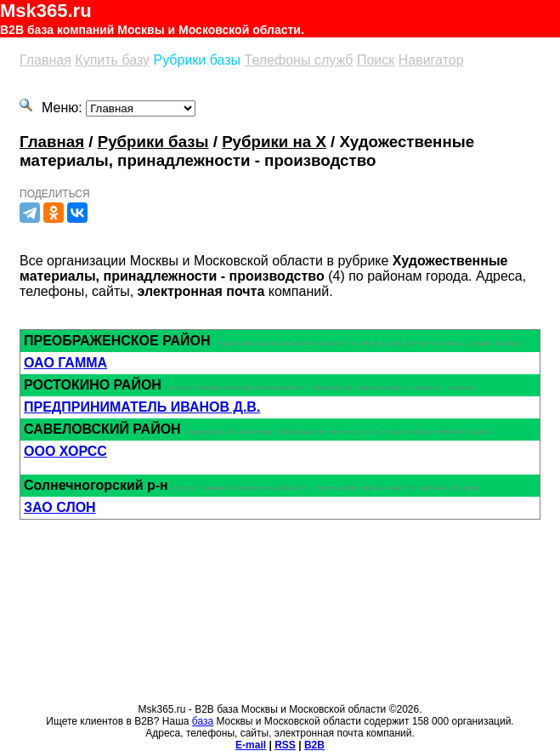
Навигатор (431, 60)
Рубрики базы (198, 60)
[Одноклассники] (54, 213)
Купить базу (112, 60)
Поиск (376, 60)
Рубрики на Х (274, 142)
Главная (45, 60)
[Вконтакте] (77, 213)
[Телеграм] (30, 213)
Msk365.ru (46, 11)
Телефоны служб (299, 60)
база (203, 721)
